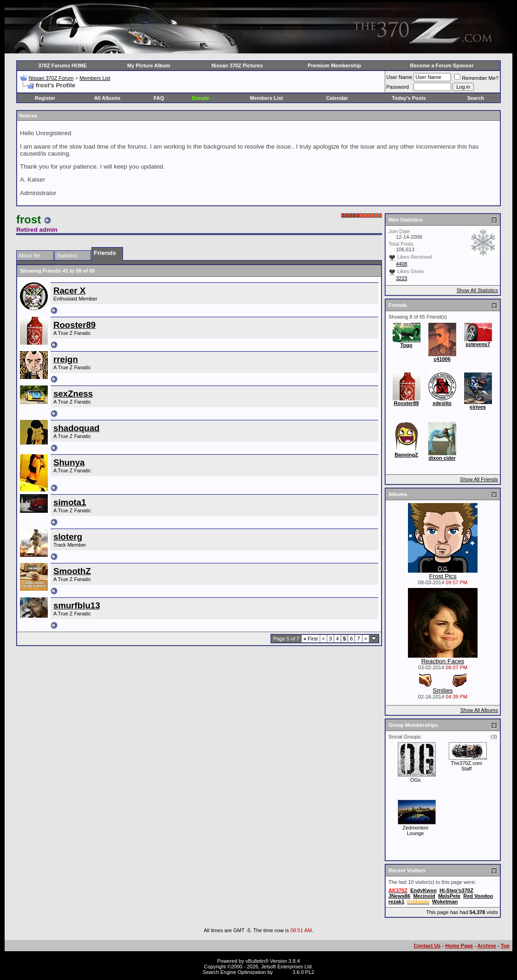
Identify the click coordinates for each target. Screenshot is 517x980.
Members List (95, 78)
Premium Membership (334, 65)
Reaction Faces (443, 661)
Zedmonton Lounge (415, 830)
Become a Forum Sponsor (442, 65)
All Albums (107, 98)
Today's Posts (409, 98)
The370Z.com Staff (466, 766)
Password (398, 87)
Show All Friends (479, 479)
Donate (201, 98)
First (311, 639)
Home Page (459, 946)
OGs (416, 780)
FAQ (159, 98)
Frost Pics (443, 576)
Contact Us (427, 946)
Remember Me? (476, 78)
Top (505, 946)
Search (475, 98)
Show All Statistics (477, 290)
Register (45, 98)
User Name (400, 77)
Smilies (443, 690)
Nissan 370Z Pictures (237, 65)
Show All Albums (479, 710)
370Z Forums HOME (63, 65)
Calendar (337, 98)
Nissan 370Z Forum (51, 78)
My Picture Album (149, 65)
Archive (487, 946)
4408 (401, 264)
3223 (401, 278)
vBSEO (283, 972)
